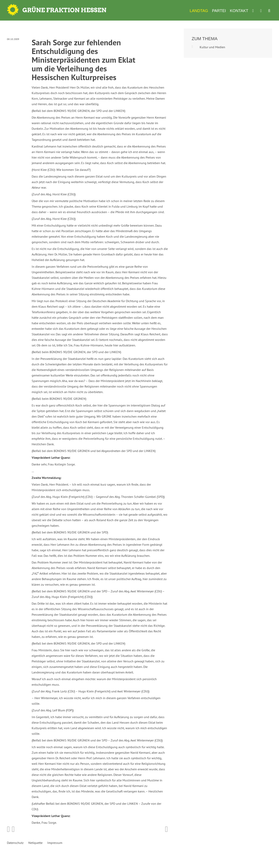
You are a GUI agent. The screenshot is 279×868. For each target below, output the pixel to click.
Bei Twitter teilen (13, 829)
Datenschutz (15, 843)
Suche (269, 11)
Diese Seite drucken (167, 829)
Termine (262, 11)
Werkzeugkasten (254, 11)
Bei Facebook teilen (8, 829)
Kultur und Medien (212, 47)
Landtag (199, 11)
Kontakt (239, 11)
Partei (219, 11)
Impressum (55, 843)
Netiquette (35, 843)
